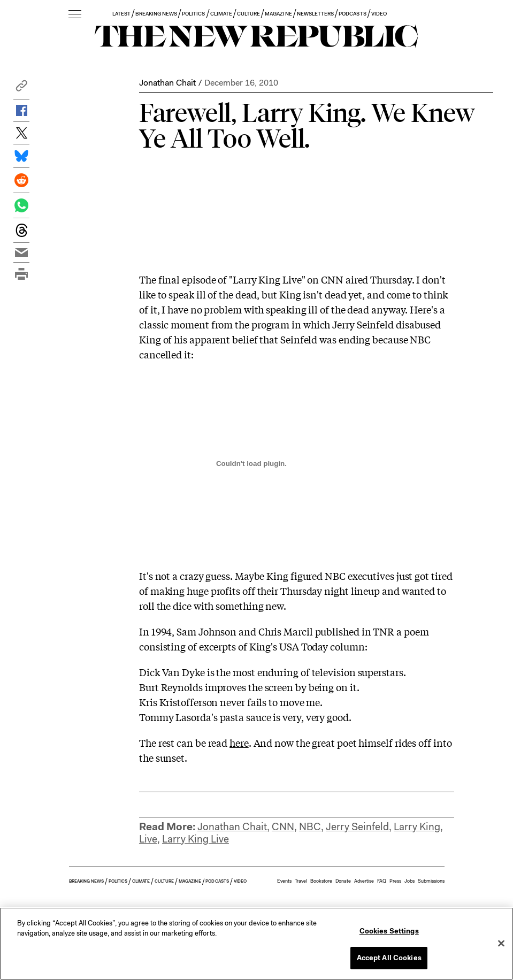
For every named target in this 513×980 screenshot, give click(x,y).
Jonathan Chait (167, 83)
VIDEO (379, 14)
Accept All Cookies (389, 958)
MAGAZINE (278, 14)
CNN (283, 827)
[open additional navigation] (75, 15)
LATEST (121, 14)
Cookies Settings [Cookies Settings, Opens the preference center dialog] (389, 931)
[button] (21, 89)
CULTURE (248, 14)
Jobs (409, 881)
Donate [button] (343, 881)
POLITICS (193, 14)
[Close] (501, 943)
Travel (301, 881)
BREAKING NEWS (156, 14)
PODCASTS (352, 14)
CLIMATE (221, 14)
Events (284, 881)
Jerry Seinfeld (357, 827)
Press (395, 881)
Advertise (364, 881)
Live (148, 839)
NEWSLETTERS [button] (316, 14)
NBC (310, 827)
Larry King (417, 827)
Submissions (431, 881)
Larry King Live (196, 839)
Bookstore (321, 881)
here (239, 742)
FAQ (382, 881)
